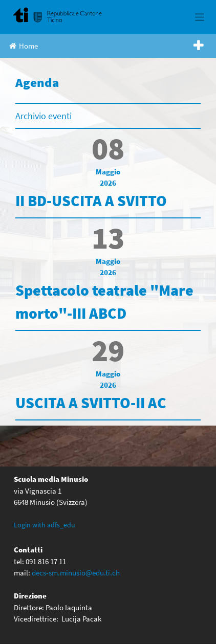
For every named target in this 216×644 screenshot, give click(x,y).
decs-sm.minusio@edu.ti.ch (76, 573)
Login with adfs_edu (45, 525)
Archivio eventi (44, 116)
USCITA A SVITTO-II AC (91, 403)
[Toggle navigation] (200, 17)
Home (24, 46)
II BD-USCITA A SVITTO (91, 201)
